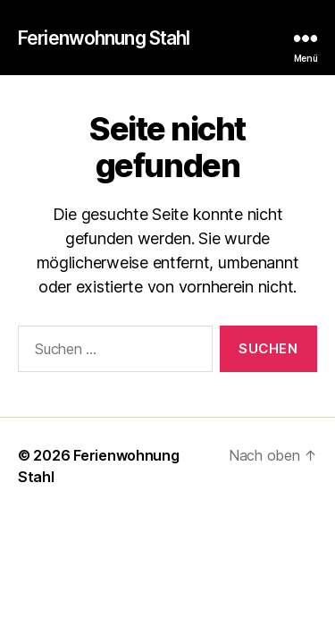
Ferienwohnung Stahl (104, 38)
